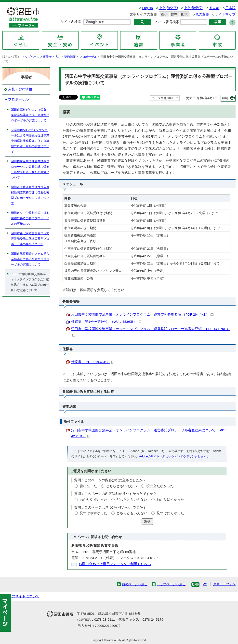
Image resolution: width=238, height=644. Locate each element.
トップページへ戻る (171, 584)
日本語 (230, 8)
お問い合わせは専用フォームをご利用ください (115, 564)
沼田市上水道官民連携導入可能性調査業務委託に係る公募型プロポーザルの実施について (30, 195)
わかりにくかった (170, 500)
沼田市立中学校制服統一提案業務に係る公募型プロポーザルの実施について (30, 218)
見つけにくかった (170, 513)
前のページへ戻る (135, 584)
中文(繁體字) (193, 8)
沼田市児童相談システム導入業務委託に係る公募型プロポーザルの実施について (30, 259)
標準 (173, 14)
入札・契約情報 (66, 57)
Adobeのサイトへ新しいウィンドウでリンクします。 (174, 456)
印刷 (225, 98)
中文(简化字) (168, 8)
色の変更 (202, 14)
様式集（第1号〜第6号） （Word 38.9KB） (106, 322)
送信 (147, 521)
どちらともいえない (121, 486)
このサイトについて (24, 596)
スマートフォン (224, 584)
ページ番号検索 (167, 22)
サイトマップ (225, 14)
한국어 (214, 8)
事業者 (47, 57)
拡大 (184, 14)
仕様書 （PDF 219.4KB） (93, 362)
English (147, 8)
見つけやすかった (93, 513)
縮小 (163, 14)
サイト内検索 (71, 22)
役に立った (88, 486)
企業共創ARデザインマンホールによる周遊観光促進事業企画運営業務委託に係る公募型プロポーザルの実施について (30, 141)
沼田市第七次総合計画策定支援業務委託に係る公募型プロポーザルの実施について (30, 239)
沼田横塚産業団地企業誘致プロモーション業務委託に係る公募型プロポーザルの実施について (30, 169)
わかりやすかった (93, 500)
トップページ (31, 57)
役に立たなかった (160, 486)
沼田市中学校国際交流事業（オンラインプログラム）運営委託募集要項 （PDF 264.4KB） (142, 315)
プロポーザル (88, 57)
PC (205, 584)
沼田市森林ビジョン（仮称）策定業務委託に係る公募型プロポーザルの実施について (30, 115)
